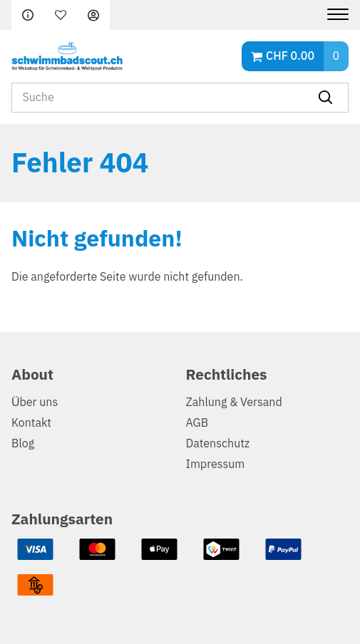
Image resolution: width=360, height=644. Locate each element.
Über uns (35, 402)
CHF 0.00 (290, 56)
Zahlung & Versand (234, 402)
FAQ (28, 15)
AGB (197, 423)
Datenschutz (218, 444)
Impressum (216, 464)
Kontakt (31, 423)
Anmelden (93, 15)
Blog (23, 444)
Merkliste (61, 15)
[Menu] (333, 15)
